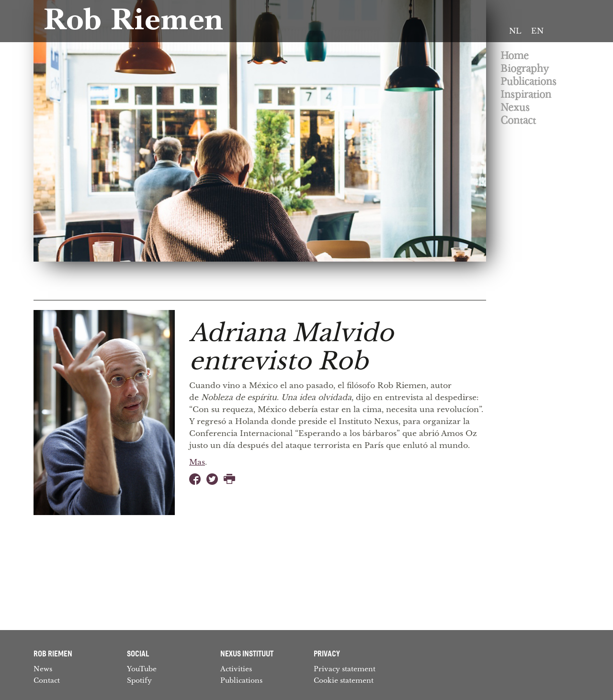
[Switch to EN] (537, 31)
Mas (197, 462)
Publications (528, 82)
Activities (236, 669)
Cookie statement (344, 680)
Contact (518, 120)
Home (515, 56)
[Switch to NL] (515, 31)
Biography (525, 69)
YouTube (142, 669)
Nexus (515, 108)
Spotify (139, 680)
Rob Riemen (133, 23)
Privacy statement (345, 669)
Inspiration (526, 95)
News (43, 669)
